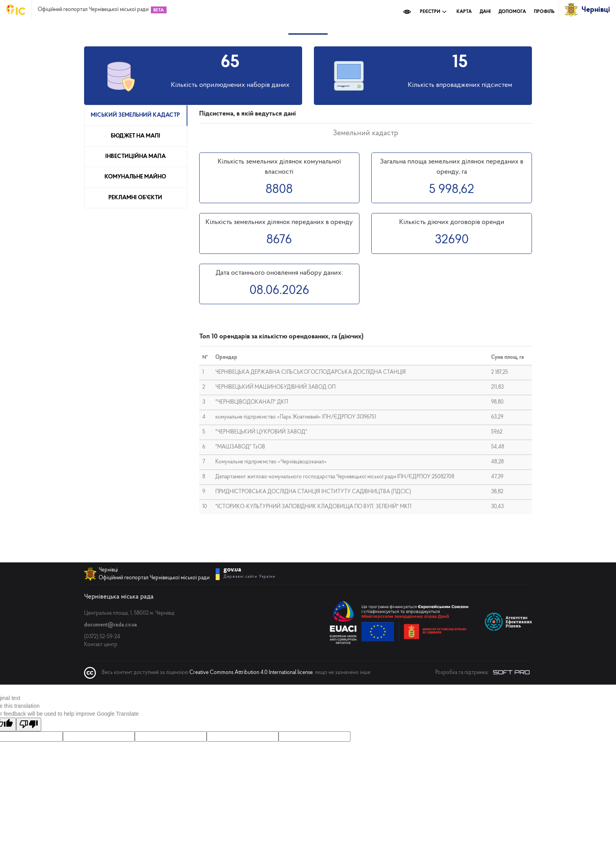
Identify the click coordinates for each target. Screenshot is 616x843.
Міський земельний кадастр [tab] (135, 115)
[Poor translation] (29, 725)
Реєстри (433, 12)
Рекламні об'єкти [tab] (135, 198)
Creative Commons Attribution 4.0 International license (251, 673)
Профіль (544, 12)
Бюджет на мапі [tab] (136, 136)
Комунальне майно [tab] (135, 177)
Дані (485, 12)
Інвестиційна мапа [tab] (136, 157)
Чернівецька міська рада (119, 597)
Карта (464, 12)
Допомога (512, 12)
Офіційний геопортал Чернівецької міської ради (93, 10)
